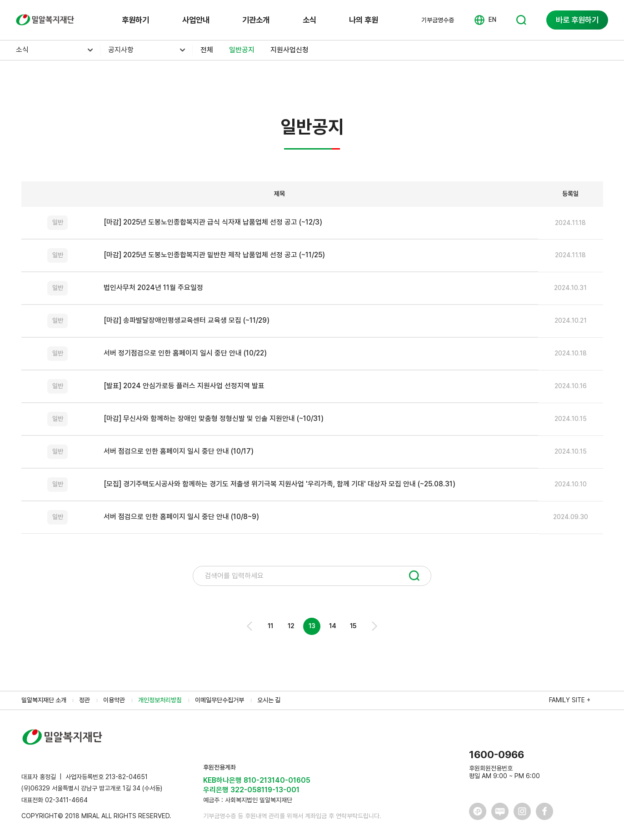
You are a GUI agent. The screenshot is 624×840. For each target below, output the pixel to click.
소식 (310, 20)
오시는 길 (269, 700)
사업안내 (196, 20)
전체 (207, 50)
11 (270, 626)
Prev (250, 626)
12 (291, 626)
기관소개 (256, 20)
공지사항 (121, 50)
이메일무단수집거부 (220, 700)
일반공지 (242, 50)
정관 (85, 700)
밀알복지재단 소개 (44, 700)
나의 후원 (364, 20)
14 (333, 626)
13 (312, 626)
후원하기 (135, 20)
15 (353, 626)
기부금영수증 (438, 20)
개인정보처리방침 (160, 700)
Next (374, 626)
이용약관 (114, 700)
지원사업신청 (290, 50)
